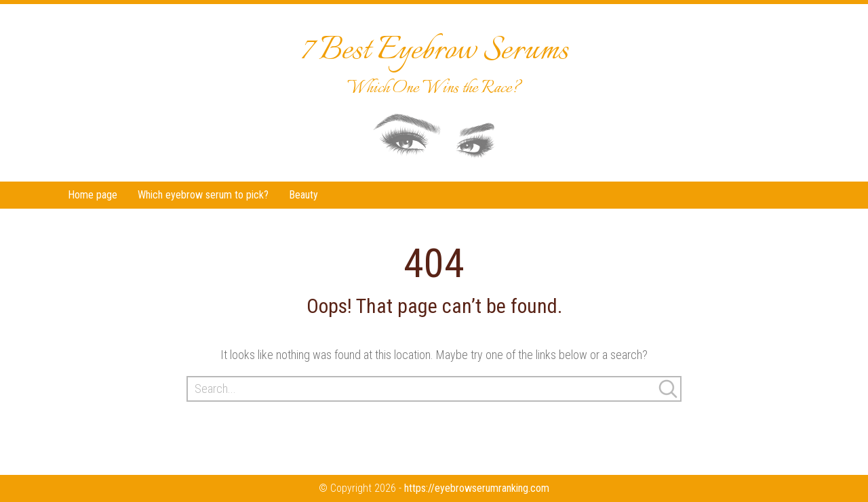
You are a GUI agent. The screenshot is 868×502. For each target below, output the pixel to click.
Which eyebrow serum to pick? (203, 195)
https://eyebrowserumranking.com (477, 488)
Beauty (303, 195)
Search (668, 389)
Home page (93, 195)
